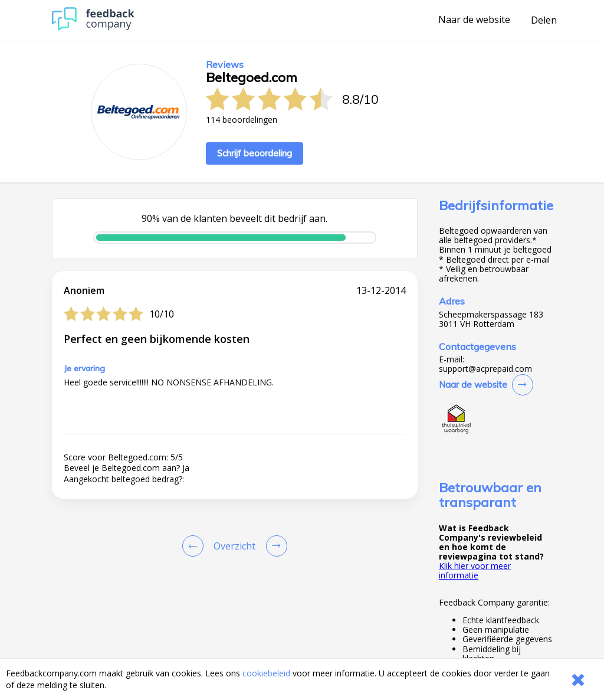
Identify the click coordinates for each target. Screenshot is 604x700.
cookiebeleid (266, 673)
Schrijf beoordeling (255, 153)
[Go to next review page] (274, 546)
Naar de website (474, 20)
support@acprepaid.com (485, 369)
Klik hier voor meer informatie (475, 570)
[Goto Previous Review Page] (195, 546)
